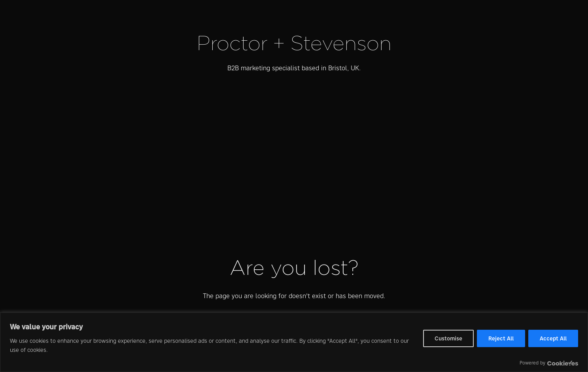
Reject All (501, 338)
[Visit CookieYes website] (563, 363)
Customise (448, 338)
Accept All (553, 338)
